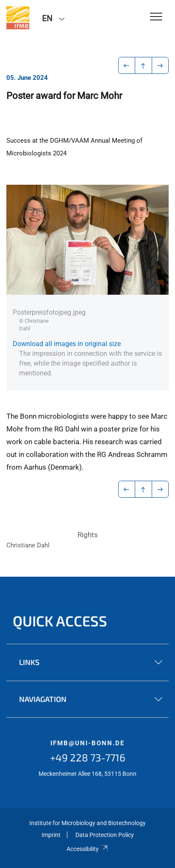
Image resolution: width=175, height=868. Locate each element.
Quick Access (60, 621)
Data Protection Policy (105, 835)
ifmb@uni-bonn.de (87, 743)
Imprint (51, 835)
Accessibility (87, 849)
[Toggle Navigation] (156, 17)
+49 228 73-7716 (88, 757)
